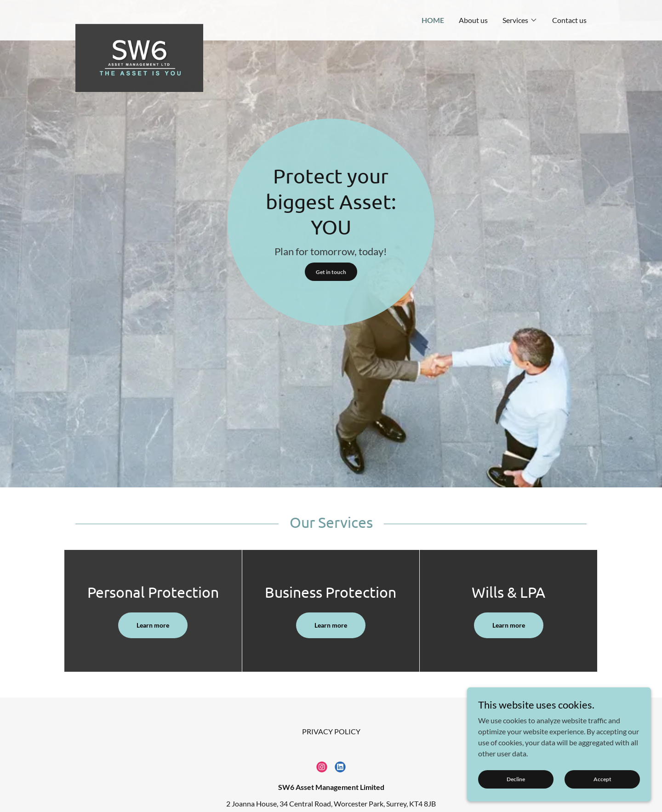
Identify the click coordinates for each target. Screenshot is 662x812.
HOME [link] (433, 20)
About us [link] (473, 20)
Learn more (153, 625)
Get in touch (331, 272)
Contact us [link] (569, 20)
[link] (139, 16)
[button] (520, 20)
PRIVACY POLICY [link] (331, 731)
